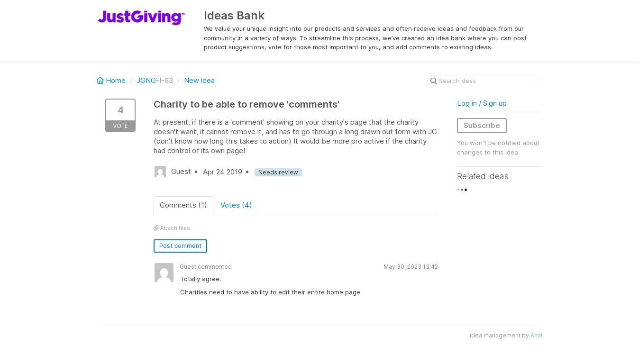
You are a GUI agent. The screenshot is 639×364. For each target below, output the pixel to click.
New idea (199, 80)
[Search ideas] (484, 81)
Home (112, 80)
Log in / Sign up (482, 103)
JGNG (146, 80)
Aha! (536, 335)
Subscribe (482, 125)
